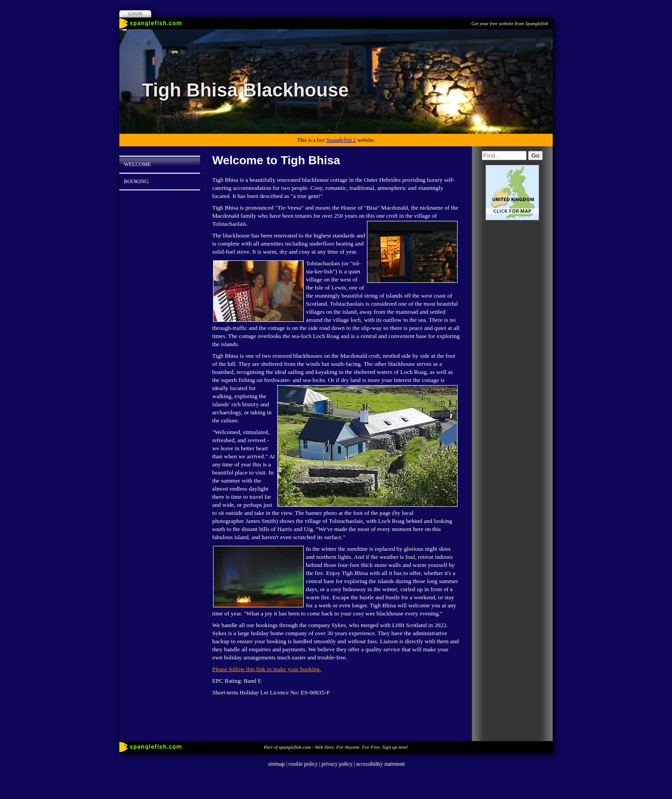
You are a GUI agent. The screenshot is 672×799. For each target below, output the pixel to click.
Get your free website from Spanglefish (510, 23)
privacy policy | (338, 764)
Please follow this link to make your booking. (267, 669)
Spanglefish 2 (341, 140)
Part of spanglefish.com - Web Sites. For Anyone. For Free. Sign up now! (336, 747)
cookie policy (303, 764)
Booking (136, 181)
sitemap (276, 764)
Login (135, 14)
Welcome (137, 164)
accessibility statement (380, 764)
